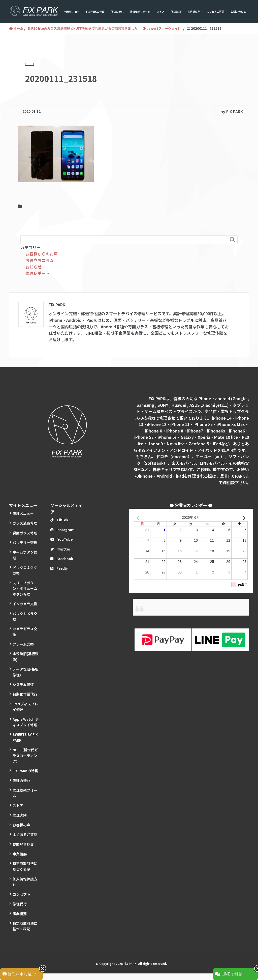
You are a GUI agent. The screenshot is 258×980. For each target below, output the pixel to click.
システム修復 (23, 684)
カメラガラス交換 (25, 631)
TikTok (59, 520)
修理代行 (20, 904)
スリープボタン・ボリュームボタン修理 (25, 588)
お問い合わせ (238, 11)
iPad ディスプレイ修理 (25, 707)
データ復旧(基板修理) (26, 672)
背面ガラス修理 (25, 533)
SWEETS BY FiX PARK (25, 737)
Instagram (62, 530)
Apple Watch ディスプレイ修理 (26, 722)
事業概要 (20, 854)
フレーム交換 (23, 644)
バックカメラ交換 (25, 616)
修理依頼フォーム (140, 11)
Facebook (62, 559)
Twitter (60, 549)
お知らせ (34, 267)
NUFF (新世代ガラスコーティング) (25, 755)
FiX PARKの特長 (95, 11)
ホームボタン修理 (25, 555)
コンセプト (21, 894)
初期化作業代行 (25, 694)
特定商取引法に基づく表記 (25, 866)
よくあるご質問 (215, 11)
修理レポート (38, 273)
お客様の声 (194, 11)
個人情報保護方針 (25, 882)
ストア (160, 11)
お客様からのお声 (42, 254)
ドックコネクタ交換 (25, 570)
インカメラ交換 (25, 604)
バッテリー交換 (25, 542)
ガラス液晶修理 (25, 523)
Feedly (59, 568)
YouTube (61, 539)
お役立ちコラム (40, 260)
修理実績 (176, 11)
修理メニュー (72, 11)
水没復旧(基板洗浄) (26, 656)
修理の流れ (117, 11)
